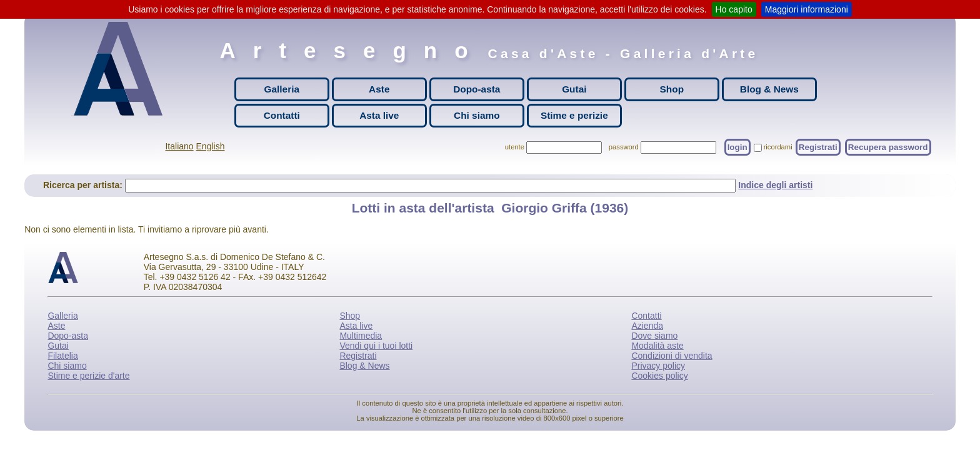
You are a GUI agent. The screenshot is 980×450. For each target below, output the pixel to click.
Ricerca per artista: (84, 185)
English (211, 146)
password (624, 147)
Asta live (379, 115)
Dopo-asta (477, 89)
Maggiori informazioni (807, 9)
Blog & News (769, 89)
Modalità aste (657, 346)
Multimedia (361, 336)
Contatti (282, 115)
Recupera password (888, 147)
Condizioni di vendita (672, 356)
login (737, 147)
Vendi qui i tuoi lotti (376, 346)
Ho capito (734, 9)
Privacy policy (658, 366)
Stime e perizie (574, 115)
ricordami (778, 147)
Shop (672, 89)
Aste (379, 89)
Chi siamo (477, 115)
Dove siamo (654, 336)
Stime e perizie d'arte (88, 376)
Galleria (282, 89)
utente (515, 147)
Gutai (574, 89)
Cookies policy (659, 376)
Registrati (818, 147)
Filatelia (62, 356)
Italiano (179, 146)
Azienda (647, 326)
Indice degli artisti (775, 185)
